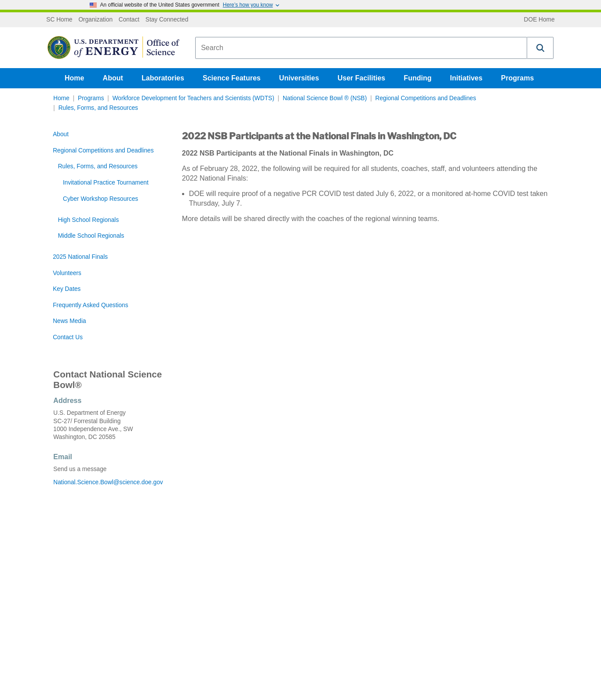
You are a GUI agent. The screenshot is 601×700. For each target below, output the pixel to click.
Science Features (232, 78)
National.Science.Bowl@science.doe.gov (107, 482)
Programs (518, 78)
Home (74, 78)
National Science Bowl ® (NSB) (325, 98)
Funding (417, 78)
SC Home (59, 20)
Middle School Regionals (91, 236)
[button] (540, 48)
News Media (69, 321)
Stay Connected (167, 20)
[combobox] (361, 48)
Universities (299, 78)
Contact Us (68, 337)
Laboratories (163, 78)
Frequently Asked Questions (90, 305)
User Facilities (362, 78)
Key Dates (67, 289)
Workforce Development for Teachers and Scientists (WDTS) (193, 98)
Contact (129, 20)
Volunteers (67, 273)
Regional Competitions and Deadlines (426, 98)
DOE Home (539, 20)
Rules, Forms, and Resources (98, 108)
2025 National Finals (80, 257)
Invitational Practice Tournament (106, 183)
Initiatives (466, 78)
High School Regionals (89, 220)
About (113, 78)
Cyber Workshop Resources (100, 199)
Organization (95, 20)
